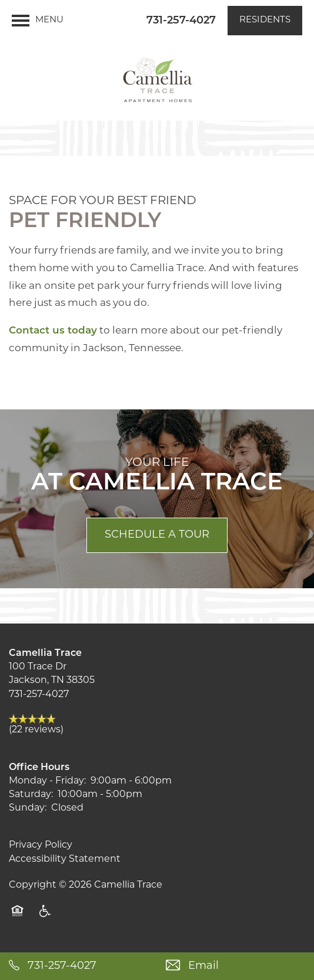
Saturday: (31, 795)
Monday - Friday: (47, 781)
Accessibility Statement (65, 859)
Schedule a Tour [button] (157, 535)
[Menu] (38, 21)
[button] (265, 21)
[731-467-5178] (78, 966)
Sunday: (28, 808)
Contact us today (53, 331)
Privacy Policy (41, 845)
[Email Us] (235, 966)
